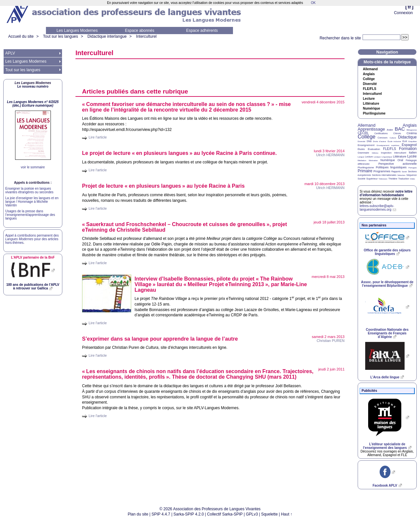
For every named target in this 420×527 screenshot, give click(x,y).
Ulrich (330, 155)
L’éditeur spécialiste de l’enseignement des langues (385, 446)
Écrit (405, 141)
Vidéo (412, 179)
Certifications (381, 133)
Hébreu (375, 153)
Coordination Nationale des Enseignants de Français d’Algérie (387, 333)
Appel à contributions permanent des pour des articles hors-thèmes (32, 239)
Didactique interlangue (107, 36)
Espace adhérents (202, 31)
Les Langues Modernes (77, 31)
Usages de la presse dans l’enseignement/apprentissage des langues (30, 215)
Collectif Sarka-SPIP (225, 514)
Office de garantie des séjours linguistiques (387, 252)
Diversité (370, 84)
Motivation (373, 160)
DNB (369, 141)
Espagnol (409, 145)
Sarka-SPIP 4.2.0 (189, 514)
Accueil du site (21, 36)
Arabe (390, 130)
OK (313, 3)
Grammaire (363, 153)
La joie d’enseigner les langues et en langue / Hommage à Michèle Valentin (32, 202)
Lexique (377, 157)
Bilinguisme (412, 130)
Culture (393, 138)
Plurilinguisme (374, 114)
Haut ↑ (287, 514)
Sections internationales (384, 175)
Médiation (362, 160)
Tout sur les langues (61, 36)
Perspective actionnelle (398, 164)
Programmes (382, 171)
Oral (400, 160)
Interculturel (147, 36)
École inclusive (394, 141)
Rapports (396, 171)
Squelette (270, 514)
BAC (400, 129)
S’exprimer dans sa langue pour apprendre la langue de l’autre (160, 339)
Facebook (385, 485)
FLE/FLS (389, 149)
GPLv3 (252, 514)
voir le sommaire (33, 167)
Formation (408, 149)
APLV (10, 53)
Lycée (412, 156)
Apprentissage (371, 129)
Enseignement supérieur (388, 145)
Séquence (411, 175)
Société (361, 179)
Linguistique (387, 157)
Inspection (386, 153)
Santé (404, 172)
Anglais (369, 74)
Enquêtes (413, 141)
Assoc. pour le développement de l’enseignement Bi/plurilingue (387, 284)
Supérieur (372, 179)
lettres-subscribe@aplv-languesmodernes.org (377, 208)
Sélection (401, 175)
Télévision (383, 179)
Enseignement (366, 145)
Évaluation (374, 149)
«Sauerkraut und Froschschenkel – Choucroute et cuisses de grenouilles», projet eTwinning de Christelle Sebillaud (184, 227)
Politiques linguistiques (391, 167)
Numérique (371, 109)
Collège (369, 79)
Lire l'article (98, 137)
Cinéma (412, 133)
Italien (413, 153)
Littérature (371, 104)
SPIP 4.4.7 (161, 514)
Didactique (407, 137)
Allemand (370, 69)
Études (361, 149)
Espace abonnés (140, 31)
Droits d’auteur (380, 141)
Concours (383, 138)
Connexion (403, 13)
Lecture (369, 99)
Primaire (365, 171)
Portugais (413, 168)
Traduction (404, 179)
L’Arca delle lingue (385, 377)
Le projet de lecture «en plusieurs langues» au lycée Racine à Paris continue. (179, 153)
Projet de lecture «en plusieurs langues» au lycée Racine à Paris (163, 186)
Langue (361, 157)
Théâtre (393, 179)
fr (409, 7)
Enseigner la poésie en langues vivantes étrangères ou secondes (29, 190)
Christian (331, 341)
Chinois (397, 133)
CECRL (363, 133)
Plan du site (138, 514)
